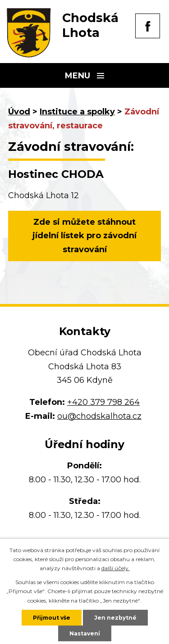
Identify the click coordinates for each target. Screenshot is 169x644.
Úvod (19, 112)
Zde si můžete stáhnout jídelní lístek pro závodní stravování (84, 236)
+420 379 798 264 (103, 402)
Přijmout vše (52, 618)
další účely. (116, 568)
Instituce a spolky (77, 112)
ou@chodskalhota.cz (99, 416)
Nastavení (85, 633)
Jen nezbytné (115, 618)
